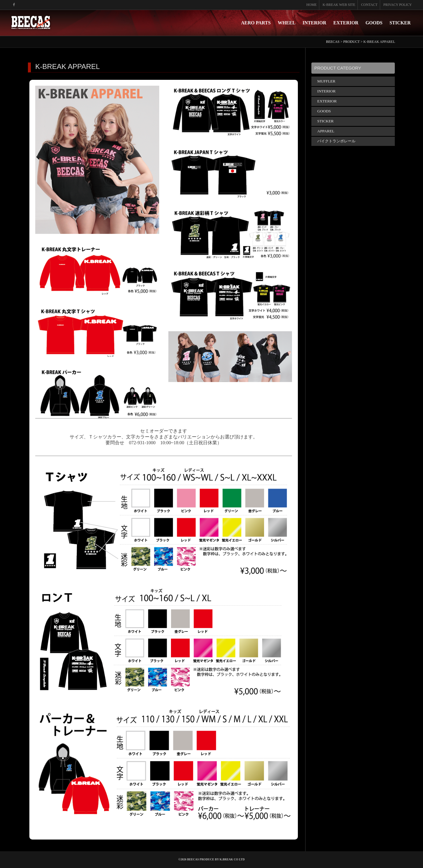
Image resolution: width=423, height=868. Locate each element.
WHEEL (286, 23)
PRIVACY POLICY (398, 5)
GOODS (374, 23)
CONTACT (369, 5)
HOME (312, 5)
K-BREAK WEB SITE (339, 5)
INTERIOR (314, 23)
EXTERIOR (346, 23)
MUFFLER (326, 81)
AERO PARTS (256, 23)
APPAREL (326, 131)
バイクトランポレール (336, 141)
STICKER (400, 23)
